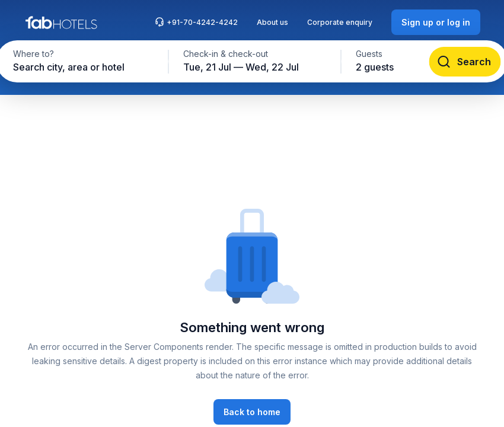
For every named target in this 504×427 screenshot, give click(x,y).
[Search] (465, 62)
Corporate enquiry (340, 22)
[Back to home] (252, 412)
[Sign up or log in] (436, 22)
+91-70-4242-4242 (196, 22)
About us (272, 22)
